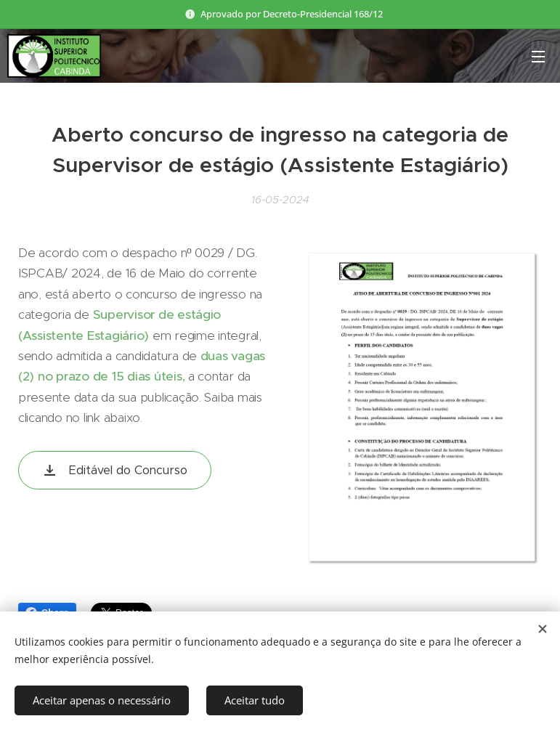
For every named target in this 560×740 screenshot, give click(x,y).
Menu (538, 57)
